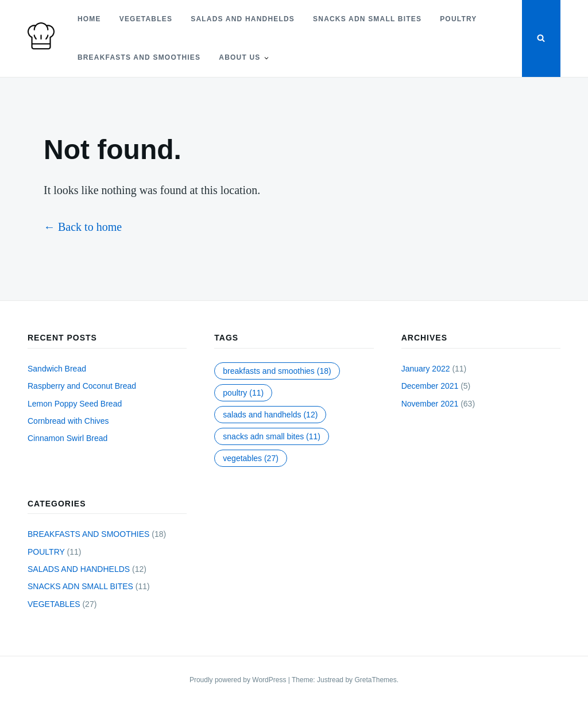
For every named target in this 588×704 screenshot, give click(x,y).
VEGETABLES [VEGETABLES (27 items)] (251, 458)
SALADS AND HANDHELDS (243, 19)
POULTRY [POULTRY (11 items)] (243, 393)
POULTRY (458, 19)
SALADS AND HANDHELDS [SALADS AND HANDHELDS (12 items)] (270, 415)
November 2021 (430, 404)
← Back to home (83, 227)
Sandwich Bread (57, 369)
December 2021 (430, 386)
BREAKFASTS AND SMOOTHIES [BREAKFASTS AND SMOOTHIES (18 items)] (277, 371)
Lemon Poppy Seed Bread (75, 404)
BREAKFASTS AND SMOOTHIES (139, 57)
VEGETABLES (146, 19)
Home (89, 19)
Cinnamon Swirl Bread (67, 438)
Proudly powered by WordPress (239, 680)
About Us (239, 57)
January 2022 (426, 369)
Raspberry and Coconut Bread (82, 386)
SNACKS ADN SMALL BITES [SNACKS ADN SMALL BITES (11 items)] (272, 436)
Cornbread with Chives (68, 421)
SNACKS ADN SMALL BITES (367, 19)
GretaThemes (375, 680)
